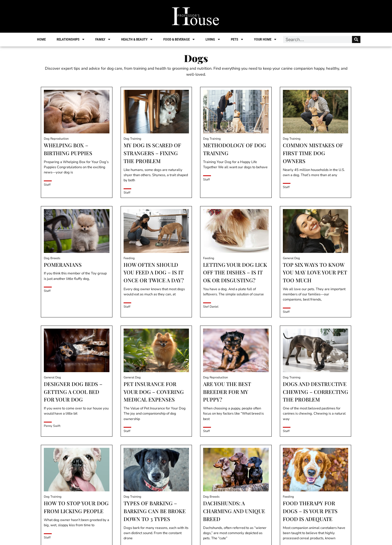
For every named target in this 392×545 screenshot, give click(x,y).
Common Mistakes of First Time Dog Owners (313, 153)
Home (42, 39)
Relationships (71, 39)
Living (213, 39)
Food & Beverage (179, 39)
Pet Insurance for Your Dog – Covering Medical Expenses (154, 392)
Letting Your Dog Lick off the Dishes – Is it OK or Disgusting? (235, 272)
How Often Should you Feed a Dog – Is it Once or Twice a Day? (154, 272)
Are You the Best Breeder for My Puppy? (227, 392)
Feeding (129, 258)
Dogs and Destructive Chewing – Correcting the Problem (316, 392)
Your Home (265, 39)
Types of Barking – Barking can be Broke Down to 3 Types (155, 511)
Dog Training (132, 139)
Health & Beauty (137, 39)
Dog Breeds (52, 258)
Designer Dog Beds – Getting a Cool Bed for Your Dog (73, 392)
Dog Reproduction (56, 139)
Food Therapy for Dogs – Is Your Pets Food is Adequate (310, 511)
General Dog (291, 258)
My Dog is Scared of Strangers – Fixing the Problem (152, 153)
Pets (237, 39)
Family (103, 39)
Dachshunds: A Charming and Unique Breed (234, 511)
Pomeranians (63, 265)
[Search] (356, 39)
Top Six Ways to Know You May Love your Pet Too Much (315, 272)
